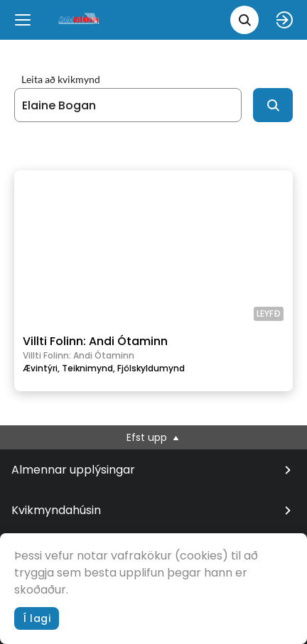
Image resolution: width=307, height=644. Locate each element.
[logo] (80, 20)
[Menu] (23, 20)
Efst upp (154, 437)
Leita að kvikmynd (61, 80)
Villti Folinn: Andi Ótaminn (95, 341)
